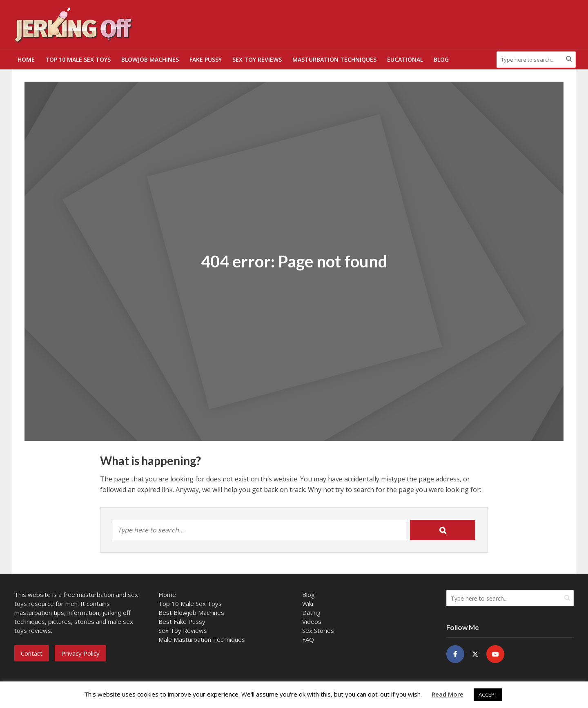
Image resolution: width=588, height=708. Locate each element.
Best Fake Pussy (182, 621)
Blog (441, 59)
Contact (32, 653)
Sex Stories (318, 630)
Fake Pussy (206, 59)
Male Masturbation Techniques (202, 639)
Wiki (308, 603)
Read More (448, 694)
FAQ (308, 639)
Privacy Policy (80, 653)
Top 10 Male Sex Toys (78, 59)
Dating (311, 612)
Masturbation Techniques (334, 59)
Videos (312, 621)
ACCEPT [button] (488, 695)
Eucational (405, 59)
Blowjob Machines (150, 59)
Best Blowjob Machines (191, 612)
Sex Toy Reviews (257, 59)
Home (26, 59)
